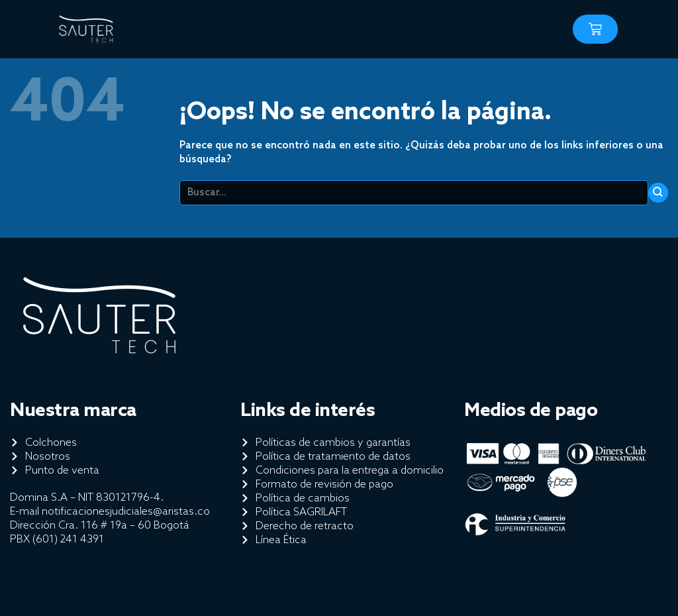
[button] (519, 26)
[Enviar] (658, 193)
